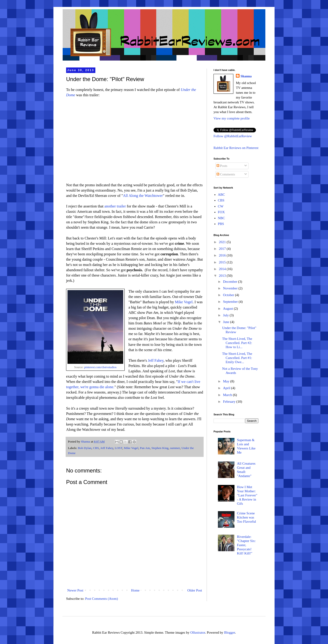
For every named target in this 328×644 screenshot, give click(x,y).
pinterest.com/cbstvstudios (100, 367)
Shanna (246, 76)
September (231, 302)
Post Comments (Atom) (102, 599)
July (226, 315)
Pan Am (145, 448)
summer (175, 448)
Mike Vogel (184, 302)
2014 (223, 269)
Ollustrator (198, 632)
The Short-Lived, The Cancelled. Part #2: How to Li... (237, 343)
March (228, 395)
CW (221, 206)
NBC (221, 218)
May (227, 381)
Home (135, 590)
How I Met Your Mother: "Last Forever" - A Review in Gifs (247, 495)
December (230, 282)
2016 (223, 255)
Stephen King (160, 448)
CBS (96, 448)
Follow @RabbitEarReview (233, 136)
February (230, 402)
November (231, 288)
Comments (226, 174)
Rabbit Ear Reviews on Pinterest (236, 148)
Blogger (230, 632)
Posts (222, 166)
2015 (223, 262)
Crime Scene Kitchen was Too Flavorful (247, 517)
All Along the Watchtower (143, 196)
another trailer (115, 206)
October (229, 295)
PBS (221, 224)
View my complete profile (232, 118)
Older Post (195, 590)
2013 (223, 276)
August (228, 309)
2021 (223, 242)
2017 (223, 249)
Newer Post (75, 590)
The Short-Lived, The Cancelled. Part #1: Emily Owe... (237, 358)
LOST (119, 448)
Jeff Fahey (156, 360)
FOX (221, 212)
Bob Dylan (85, 448)
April (227, 388)
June (227, 322)
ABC (221, 195)
